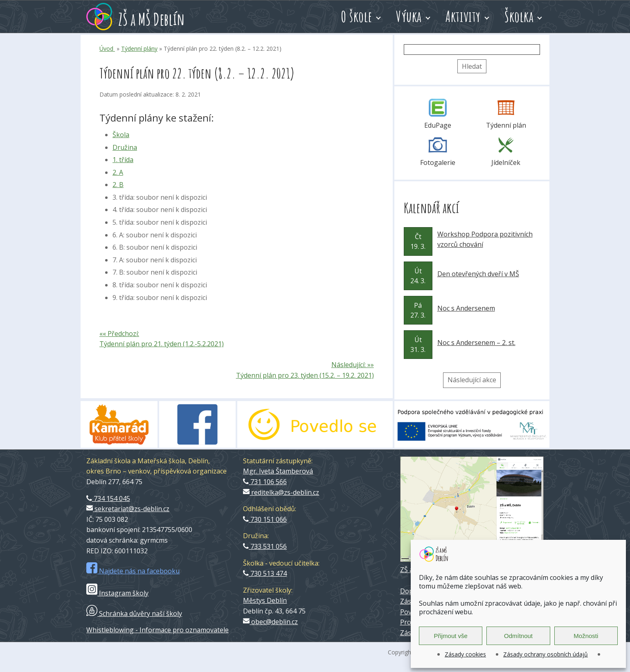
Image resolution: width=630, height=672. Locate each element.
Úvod (107, 48)
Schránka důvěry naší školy (134, 613)
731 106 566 (265, 482)
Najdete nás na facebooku (133, 571)
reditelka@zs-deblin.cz (281, 492)
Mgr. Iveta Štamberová (278, 471)
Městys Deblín (265, 600)
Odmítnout (518, 636)
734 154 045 (108, 498)
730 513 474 (265, 573)
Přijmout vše (451, 636)
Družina (125, 147)
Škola (121, 135)
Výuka (409, 16)
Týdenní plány (139, 48)
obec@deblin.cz (270, 622)
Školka (519, 16)
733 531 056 (265, 546)
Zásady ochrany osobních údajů (546, 654)
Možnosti (586, 636)
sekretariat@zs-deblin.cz (128, 509)
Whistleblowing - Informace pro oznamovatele (157, 630)
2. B (118, 185)
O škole (357, 16)
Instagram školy (117, 593)
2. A (118, 172)
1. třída (123, 160)
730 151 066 (265, 519)
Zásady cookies (465, 654)
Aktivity (463, 16)
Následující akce (472, 380)
